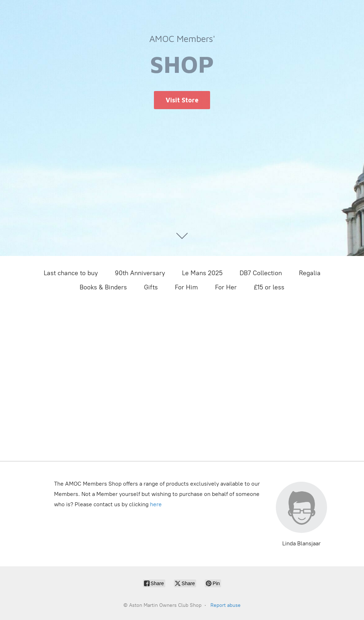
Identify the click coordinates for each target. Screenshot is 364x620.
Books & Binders (103, 287)
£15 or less (269, 287)
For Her (226, 287)
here (156, 504)
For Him (186, 287)
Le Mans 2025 (202, 273)
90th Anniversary (140, 273)
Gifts (151, 287)
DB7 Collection (261, 273)
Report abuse (226, 605)
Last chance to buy (71, 273)
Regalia (310, 273)
